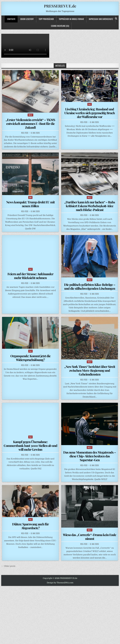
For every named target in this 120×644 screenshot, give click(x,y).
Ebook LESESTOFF (27, 19)
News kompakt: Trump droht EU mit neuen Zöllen (30, 204)
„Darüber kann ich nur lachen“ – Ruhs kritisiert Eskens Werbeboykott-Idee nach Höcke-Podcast (90, 206)
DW (30, 197)
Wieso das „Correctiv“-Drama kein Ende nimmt (90, 537)
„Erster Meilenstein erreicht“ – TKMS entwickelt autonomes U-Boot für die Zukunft (30, 123)
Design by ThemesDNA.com (60, 583)
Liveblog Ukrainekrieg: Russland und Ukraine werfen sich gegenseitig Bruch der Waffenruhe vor (90, 113)
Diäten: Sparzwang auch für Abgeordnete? (30, 526)
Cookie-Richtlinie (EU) (60, 26)
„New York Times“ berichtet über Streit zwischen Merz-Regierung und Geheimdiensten (90, 370)
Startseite (11, 19)
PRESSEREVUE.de (60, 6)
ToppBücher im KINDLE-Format (71, 19)
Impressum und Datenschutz (101, 19)
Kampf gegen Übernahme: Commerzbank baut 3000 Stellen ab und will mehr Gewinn (30, 445)
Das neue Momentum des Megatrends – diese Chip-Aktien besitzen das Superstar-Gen (90, 456)
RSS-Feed (25, 133)
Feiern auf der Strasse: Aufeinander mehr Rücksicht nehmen (30, 276)
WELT (30, 115)
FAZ (90, 104)
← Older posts (8, 566)
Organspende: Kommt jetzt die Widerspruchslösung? (30, 358)
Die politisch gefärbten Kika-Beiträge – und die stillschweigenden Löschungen (90, 286)
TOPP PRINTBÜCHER (46, 19)
